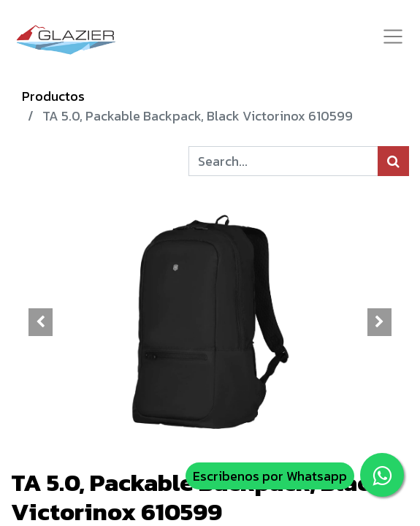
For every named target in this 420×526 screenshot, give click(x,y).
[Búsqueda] (393, 161)
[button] (41, 322)
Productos (53, 96)
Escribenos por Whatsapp (270, 476)
